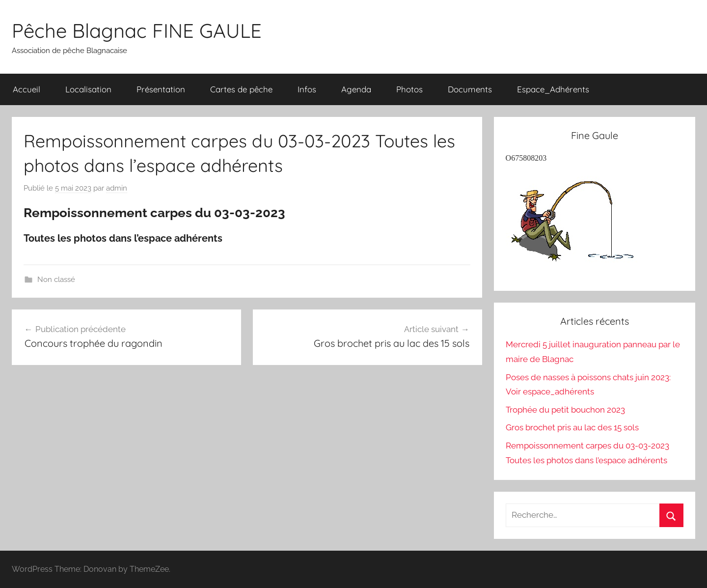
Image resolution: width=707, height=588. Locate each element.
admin (117, 188)
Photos (409, 89)
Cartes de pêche (241, 89)
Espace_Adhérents (553, 89)
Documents (470, 89)
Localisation (88, 89)
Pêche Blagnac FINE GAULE (137, 30)
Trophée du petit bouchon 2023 (565, 410)
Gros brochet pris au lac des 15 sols (572, 427)
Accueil (27, 89)
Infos (307, 89)
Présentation (161, 89)
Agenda (356, 89)
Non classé (56, 280)
